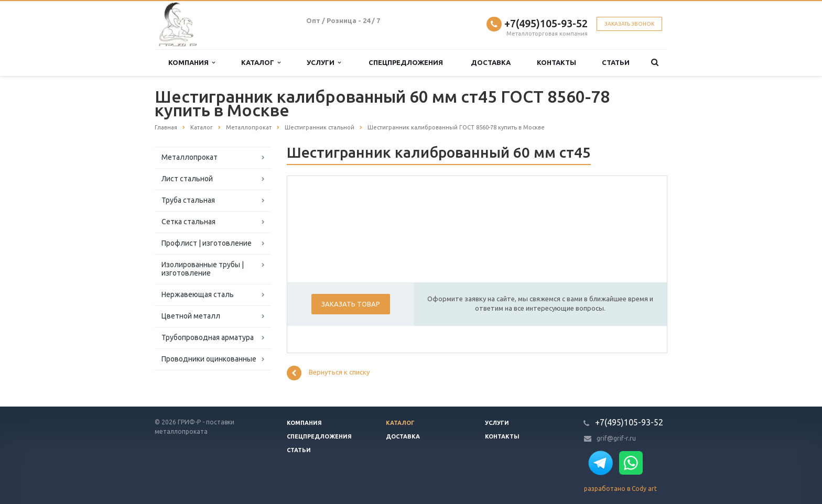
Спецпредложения (406, 62)
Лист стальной (187, 179)
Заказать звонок (629, 24)
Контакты (556, 62)
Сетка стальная (188, 222)
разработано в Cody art (620, 489)
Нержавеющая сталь (198, 294)
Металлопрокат (190, 157)
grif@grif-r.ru (616, 438)
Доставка (491, 62)
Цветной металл (191, 316)
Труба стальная (188, 200)
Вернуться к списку (328, 373)
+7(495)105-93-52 (546, 23)
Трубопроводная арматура (208, 337)
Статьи (616, 62)
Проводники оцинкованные (209, 359)
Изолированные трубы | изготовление (203, 269)
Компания (192, 63)
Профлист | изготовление (207, 243)
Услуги (324, 63)
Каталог (261, 63)
